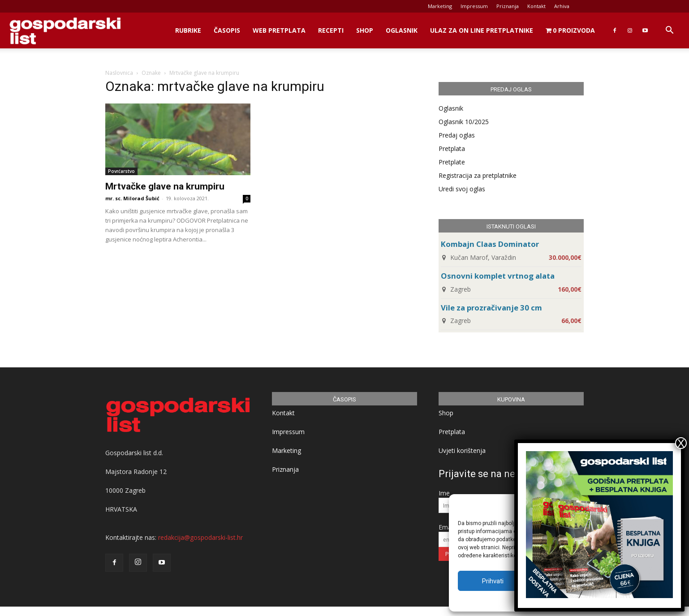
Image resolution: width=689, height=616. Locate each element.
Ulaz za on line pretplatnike (482, 30)
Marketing (440, 6)
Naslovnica (119, 73)
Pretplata (452, 149)
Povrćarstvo (121, 171)
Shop (365, 30)
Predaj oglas (457, 135)
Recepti (331, 30)
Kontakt (536, 6)
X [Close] (681, 443)
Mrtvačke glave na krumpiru (165, 186)
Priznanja (508, 6)
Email (446, 527)
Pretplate (452, 162)
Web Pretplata (279, 30)
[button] (669, 31)
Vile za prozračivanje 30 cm (491, 308)
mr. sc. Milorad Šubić (132, 198)
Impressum (474, 6)
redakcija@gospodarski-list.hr (200, 537)
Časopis (227, 30)
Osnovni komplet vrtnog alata (498, 276)
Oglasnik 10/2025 (464, 122)
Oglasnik (402, 30)
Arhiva (562, 6)
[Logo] (65, 31)
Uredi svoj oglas (462, 189)
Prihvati (493, 581)
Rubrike (188, 30)
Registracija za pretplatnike (478, 175)
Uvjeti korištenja (462, 450)
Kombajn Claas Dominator (490, 244)
